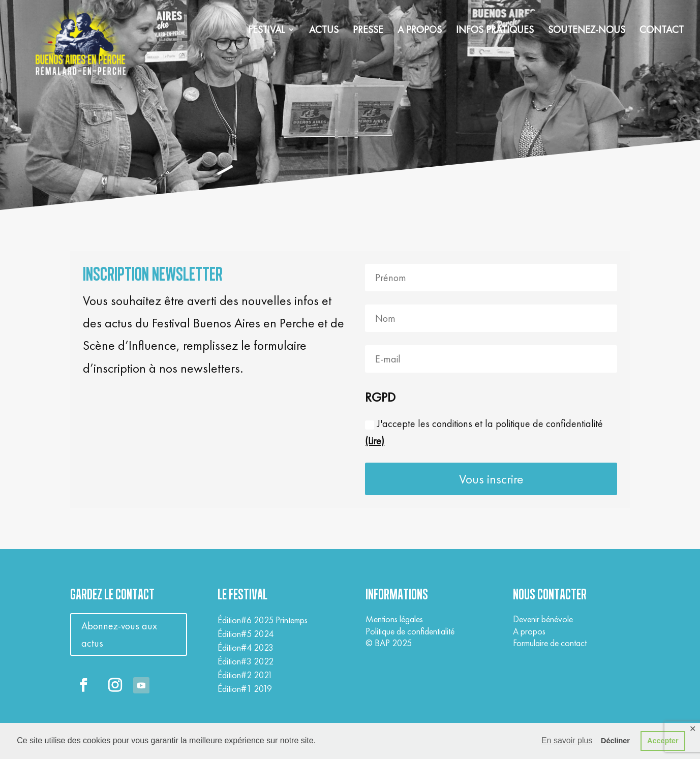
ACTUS (324, 31)
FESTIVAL (266, 31)
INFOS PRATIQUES (495, 31)
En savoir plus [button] (567, 740)
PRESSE (368, 31)
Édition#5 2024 (246, 634)
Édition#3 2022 (246, 661)
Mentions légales (394, 619)
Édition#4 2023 (246, 647)
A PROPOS (420, 31)
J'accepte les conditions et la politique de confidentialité (484, 432)
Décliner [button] (615, 741)
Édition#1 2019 (245, 689)
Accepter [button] (663, 741)
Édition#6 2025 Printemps (263, 620)
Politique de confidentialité (410, 631)
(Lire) (375, 441)
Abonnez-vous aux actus (119, 634)
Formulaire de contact (550, 643)
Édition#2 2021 (245, 675)
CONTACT (662, 31)
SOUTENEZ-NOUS (587, 31)
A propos (529, 631)
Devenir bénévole (543, 619)
